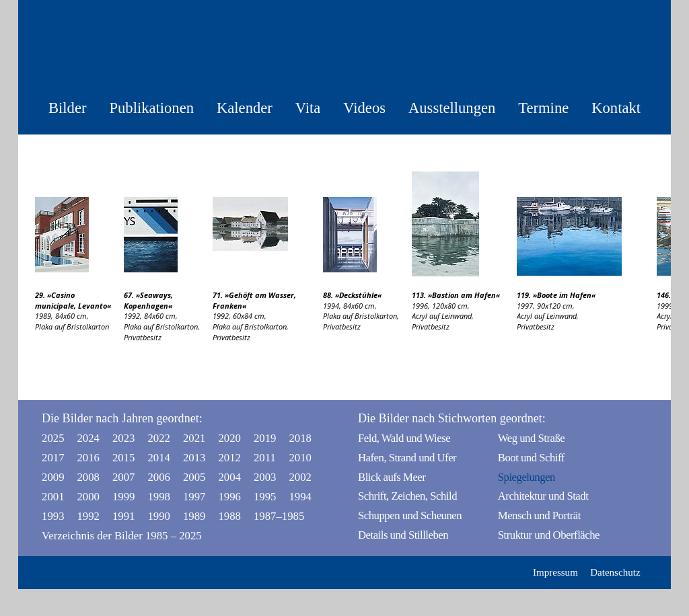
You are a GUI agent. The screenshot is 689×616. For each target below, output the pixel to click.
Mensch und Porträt (539, 515)
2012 (229, 458)
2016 (88, 458)
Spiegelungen (527, 477)
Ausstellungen (452, 108)
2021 (194, 438)
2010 (300, 458)
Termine (543, 108)
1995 (265, 497)
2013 (194, 458)
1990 (159, 516)
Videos (364, 108)
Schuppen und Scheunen (410, 515)
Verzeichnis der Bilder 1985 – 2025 (122, 536)
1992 (88, 516)
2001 (53, 497)
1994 (300, 497)
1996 (229, 497)
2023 (124, 438)
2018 (300, 438)
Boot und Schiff (531, 458)
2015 (124, 458)
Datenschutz (615, 572)
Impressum (555, 572)
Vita (308, 108)
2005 (194, 477)
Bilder (67, 108)
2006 (159, 477)
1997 (194, 497)
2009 (53, 477)
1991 (124, 516)
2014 (159, 458)
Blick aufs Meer (392, 477)
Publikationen (151, 108)
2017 (53, 458)
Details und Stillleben (403, 535)
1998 (159, 497)
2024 (88, 438)
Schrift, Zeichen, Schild (407, 496)
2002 (300, 477)
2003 (265, 477)
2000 (88, 497)
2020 (229, 438)
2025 (53, 438)
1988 (229, 516)
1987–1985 (268, 516)
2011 (265, 458)
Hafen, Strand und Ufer (407, 458)
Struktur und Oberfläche (549, 535)
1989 (194, 516)
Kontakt (616, 108)
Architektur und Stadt (543, 496)
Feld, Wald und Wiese (404, 438)
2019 (265, 438)
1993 (53, 516)
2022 (159, 438)
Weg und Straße (532, 438)
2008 (88, 477)
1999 (124, 497)
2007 (124, 477)
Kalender (245, 108)
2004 (229, 477)
